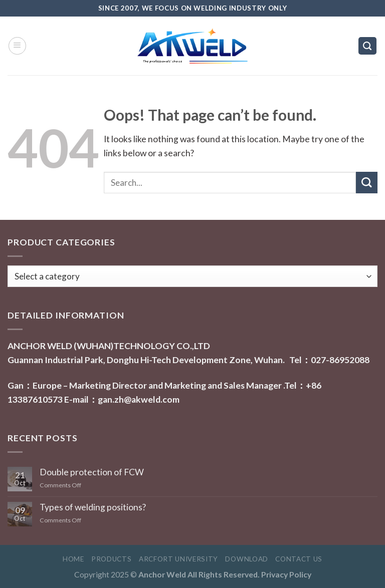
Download (246, 559)
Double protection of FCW (92, 472)
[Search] (367, 46)
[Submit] (367, 183)
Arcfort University (178, 559)
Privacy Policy (286, 574)
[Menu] (17, 46)
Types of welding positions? (93, 507)
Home (73, 559)
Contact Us (299, 559)
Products (111, 559)
